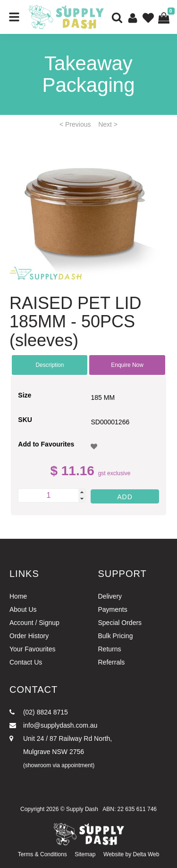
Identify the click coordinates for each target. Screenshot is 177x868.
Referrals (112, 662)
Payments (113, 609)
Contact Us (26, 662)
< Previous (75, 124)
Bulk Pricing (116, 636)
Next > (108, 124)
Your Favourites (33, 649)
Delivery (110, 596)
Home (18, 596)
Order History (29, 636)
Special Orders (120, 623)
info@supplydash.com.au (53, 725)
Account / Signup (34, 623)
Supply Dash (82, 809)
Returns (110, 649)
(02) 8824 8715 (39, 712)
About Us (23, 609)
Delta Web (146, 854)
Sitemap (85, 854)
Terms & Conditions (42, 854)
